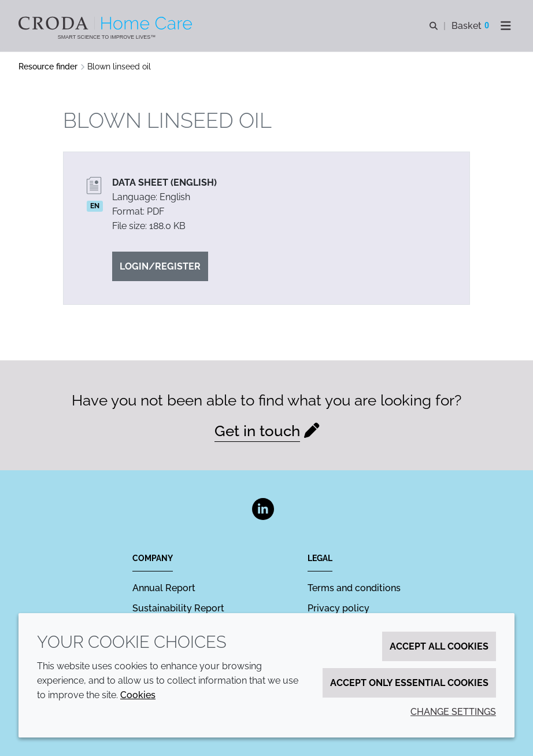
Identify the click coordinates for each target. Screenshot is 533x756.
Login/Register (160, 266)
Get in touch (257, 431)
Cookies (138, 695)
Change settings (453, 712)
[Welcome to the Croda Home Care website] (107, 23)
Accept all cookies (439, 646)
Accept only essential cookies (409, 683)
